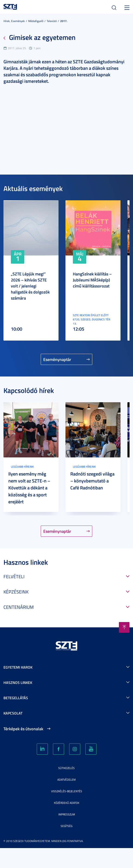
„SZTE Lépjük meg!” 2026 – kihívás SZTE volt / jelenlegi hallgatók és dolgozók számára (30, 286)
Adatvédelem (66, 780)
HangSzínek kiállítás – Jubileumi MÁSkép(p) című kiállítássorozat (92, 280)
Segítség (66, 826)
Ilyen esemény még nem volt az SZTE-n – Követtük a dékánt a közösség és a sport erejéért (29, 488)
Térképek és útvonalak (23, 729)
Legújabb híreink (22, 467)
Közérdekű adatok (67, 803)
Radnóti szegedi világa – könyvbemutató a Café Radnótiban (92, 481)
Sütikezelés (66, 768)
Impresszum (67, 814)
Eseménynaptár (57, 359)
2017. (64, 21)
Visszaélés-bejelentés (67, 791)
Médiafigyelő (36, 21)
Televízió (52, 21)
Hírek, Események (14, 21)
